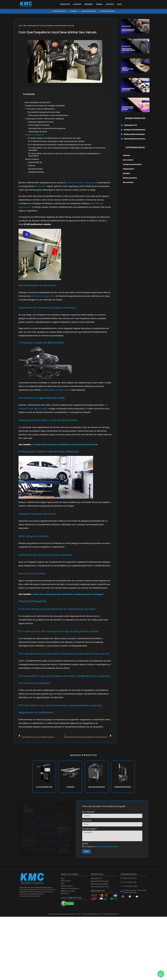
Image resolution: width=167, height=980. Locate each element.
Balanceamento (130, 178)
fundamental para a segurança (81, 183)
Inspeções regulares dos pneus (41, 122)
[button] (106, 94)
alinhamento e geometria (43, 296)
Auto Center (128, 160)
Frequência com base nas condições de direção (45, 106)
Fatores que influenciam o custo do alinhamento (48, 115)
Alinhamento (128, 169)
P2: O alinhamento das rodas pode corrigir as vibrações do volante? (56, 141)
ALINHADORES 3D (35, 162)
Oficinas (126, 155)
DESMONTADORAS (36, 172)
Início (20, 26)
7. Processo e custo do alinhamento (40, 109)
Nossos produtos (32, 159)
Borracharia (128, 182)
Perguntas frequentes (34, 135)
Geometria (41, 186)
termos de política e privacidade (107, 847)
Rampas (127, 173)
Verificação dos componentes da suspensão (47, 128)
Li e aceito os (101, 847)
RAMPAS (32, 166)
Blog (25, 26)
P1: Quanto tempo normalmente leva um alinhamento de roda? (54, 138)
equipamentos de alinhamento (56, 390)
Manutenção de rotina (38, 132)
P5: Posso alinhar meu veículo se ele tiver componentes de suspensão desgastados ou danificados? (64, 155)
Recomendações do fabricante (38, 102)
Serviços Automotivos (132, 164)
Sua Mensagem (89, 829)
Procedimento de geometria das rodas (44, 112)
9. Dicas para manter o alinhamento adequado (45, 119)
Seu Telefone (89, 812)
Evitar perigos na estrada (39, 125)
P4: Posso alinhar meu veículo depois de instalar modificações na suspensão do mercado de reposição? (67, 149)
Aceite (85, 844)
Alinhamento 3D (33, 26)
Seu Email (87, 821)
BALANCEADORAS (35, 169)
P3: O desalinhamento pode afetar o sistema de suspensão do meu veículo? (60, 145)
